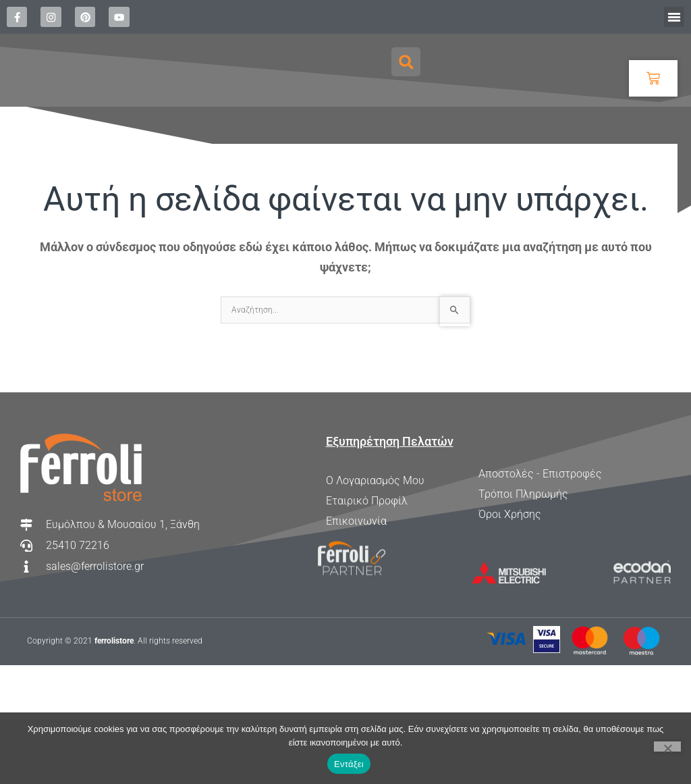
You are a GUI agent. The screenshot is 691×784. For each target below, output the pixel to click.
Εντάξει (349, 764)
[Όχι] (667, 747)
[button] (674, 17)
